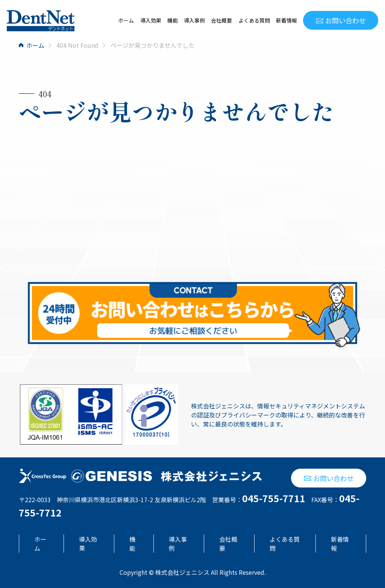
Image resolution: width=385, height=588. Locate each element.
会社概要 (221, 20)
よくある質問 (254, 20)
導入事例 (194, 20)
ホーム (126, 20)
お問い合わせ (341, 20)
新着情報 (286, 20)
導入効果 (151, 20)
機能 (173, 20)
